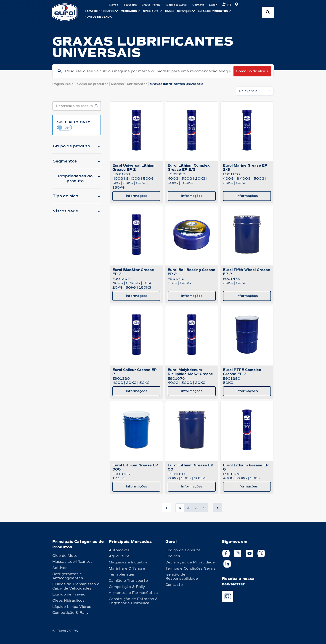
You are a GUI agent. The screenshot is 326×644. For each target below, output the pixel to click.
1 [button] (180, 508)
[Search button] (268, 12)
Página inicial (65, 84)
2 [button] (188, 508)
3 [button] (196, 508)
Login (213, 5)
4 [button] (204, 508)
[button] (77, 148)
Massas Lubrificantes (131, 84)
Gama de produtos (94, 84)
